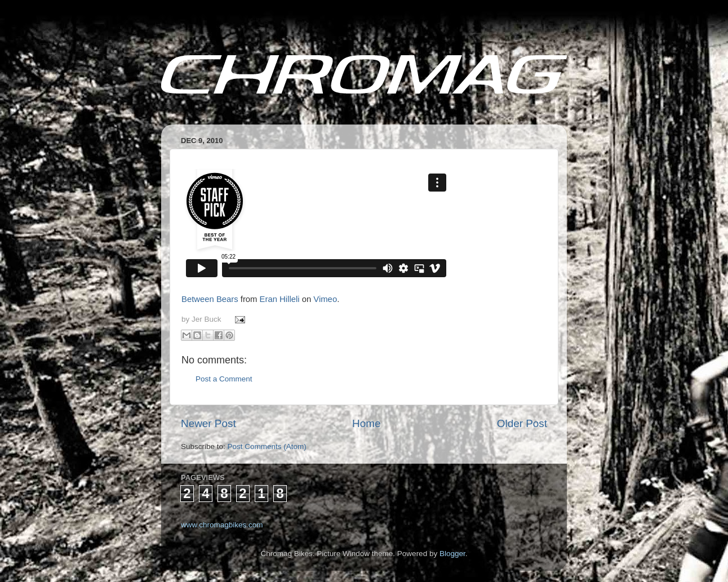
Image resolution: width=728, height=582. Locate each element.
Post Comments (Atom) (267, 447)
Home (366, 423)
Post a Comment (224, 379)
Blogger (452, 554)
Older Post (522, 423)
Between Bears (210, 299)
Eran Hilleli (280, 299)
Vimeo (325, 299)
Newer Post (208, 423)
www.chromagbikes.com (222, 525)
